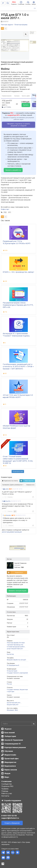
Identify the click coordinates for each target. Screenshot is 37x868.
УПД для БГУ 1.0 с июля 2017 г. (15, 16)
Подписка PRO (7, 786)
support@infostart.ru (10, 818)
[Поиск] (8, 3)
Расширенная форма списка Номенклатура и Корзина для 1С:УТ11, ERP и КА (18, 305)
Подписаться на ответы (10, 481)
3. (3, 515)
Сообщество (7, 784)
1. (2, 489)
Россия (9, 684)
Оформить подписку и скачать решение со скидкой (18, 125)
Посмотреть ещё (18, 471)
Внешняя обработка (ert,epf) (16, 660)
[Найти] (34, 724)
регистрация (7, 532)
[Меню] (3, 3)
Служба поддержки (13, 800)
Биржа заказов (11, 770)
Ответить (10, 497)
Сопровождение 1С (13, 744)
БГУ (10, 212)
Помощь (5, 791)
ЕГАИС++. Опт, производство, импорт (18, 272)
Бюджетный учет (17, 649)
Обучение (9, 751)
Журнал (8, 729)
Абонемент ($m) (12, 710)
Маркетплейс (10, 755)
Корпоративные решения (15, 747)
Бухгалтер (10, 654)
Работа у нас (7, 793)
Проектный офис (12, 759)
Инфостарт (5, 209)
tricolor (8, 515)
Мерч (7, 777)
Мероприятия (10, 762)
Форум (7, 773)
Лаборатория (10, 736)
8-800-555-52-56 (9, 816)
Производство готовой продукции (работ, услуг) (16, 647)
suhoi (7, 489)
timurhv (8, 501)
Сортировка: (13, 485)
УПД (5, 212)
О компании (6, 781)
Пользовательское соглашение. (13, 835)
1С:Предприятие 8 (13, 665)
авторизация (17, 532)
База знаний (10, 733)
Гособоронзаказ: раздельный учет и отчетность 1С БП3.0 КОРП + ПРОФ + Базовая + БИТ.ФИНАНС (18, 366)
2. (3, 501)
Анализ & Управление (14, 740)
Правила (5, 789)
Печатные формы (13, 643)
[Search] (18, 724)
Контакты (5, 796)
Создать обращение (12, 823)
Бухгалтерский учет (14, 703)
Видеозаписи (10, 766)
